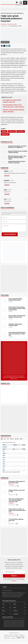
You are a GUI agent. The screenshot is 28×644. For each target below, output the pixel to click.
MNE (21, 439)
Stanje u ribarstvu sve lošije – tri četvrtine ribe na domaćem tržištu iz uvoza (17, 510)
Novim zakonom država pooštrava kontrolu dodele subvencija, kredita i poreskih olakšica (17, 308)
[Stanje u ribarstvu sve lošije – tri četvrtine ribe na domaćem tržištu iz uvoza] (5, 511)
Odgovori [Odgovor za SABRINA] (7, 176)
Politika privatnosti (7, 636)
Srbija (15, 604)
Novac (15, 607)
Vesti (3, 604)
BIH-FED (17, 439)
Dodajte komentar (7, 208)
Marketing (21, 635)
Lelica (5, 199)
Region (15, 24)
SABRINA (6, 171)
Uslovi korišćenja (15, 636)
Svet (3, 607)
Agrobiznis (11, 503)
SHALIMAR (7, 181)
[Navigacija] (25, 3)
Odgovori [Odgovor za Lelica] (7, 204)
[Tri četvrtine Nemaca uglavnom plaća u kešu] (5, 521)
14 (18, 505)
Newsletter (22, 636)
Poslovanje (4, 24)
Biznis (4, 611)
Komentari (5, 168)
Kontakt (16, 635)
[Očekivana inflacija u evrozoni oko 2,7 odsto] (5, 492)
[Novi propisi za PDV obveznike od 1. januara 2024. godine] (5, 483)
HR (8, 439)
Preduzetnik (10, 24)
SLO (5, 439)
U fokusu (15, 611)
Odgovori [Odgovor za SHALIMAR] (7, 185)
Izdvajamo (11, 484)
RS (2, 439)
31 (18, 486)
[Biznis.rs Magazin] (14, 358)
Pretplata (13, 638)
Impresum (11, 635)
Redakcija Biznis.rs (15, 26)
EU (9, 493)
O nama (6, 635)
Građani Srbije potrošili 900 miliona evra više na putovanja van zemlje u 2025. (17, 334)
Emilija (5, 190)
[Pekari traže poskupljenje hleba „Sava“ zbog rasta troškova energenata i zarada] (5, 501)
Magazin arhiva (7, 638)
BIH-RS (12, 439)
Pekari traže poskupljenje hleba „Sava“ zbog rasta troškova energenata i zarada (16, 500)
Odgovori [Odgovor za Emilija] (7, 194)
